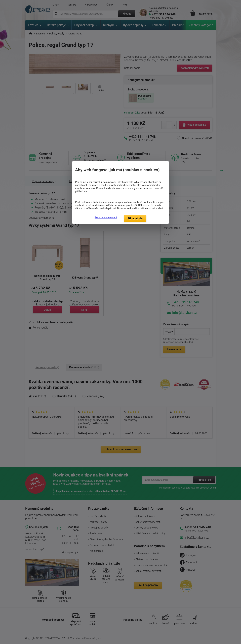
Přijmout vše (135, 218)
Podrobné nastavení (106, 218)
